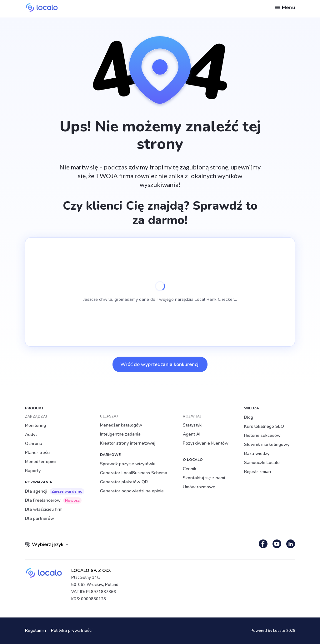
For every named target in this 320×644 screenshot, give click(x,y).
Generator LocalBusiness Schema (134, 473)
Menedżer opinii (41, 462)
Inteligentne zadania (120, 434)
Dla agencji (55, 491)
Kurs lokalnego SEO (264, 426)
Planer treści (38, 453)
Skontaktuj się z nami (204, 478)
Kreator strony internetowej (128, 443)
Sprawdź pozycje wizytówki (128, 464)
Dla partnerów (40, 518)
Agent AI (192, 434)
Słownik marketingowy (267, 444)
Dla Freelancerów (53, 500)
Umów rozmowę (199, 487)
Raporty (33, 471)
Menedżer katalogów (121, 425)
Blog (249, 417)
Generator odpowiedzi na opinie (132, 491)
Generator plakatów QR (124, 482)
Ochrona (34, 444)
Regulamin (35, 631)
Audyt (31, 434)
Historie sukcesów (262, 435)
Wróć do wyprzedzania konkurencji (160, 364)
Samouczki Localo (262, 463)
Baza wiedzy (257, 454)
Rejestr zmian (257, 472)
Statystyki (193, 425)
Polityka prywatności (72, 631)
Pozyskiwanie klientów (206, 443)
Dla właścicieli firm (44, 509)
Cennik (190, 469)
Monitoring (35, 425)
